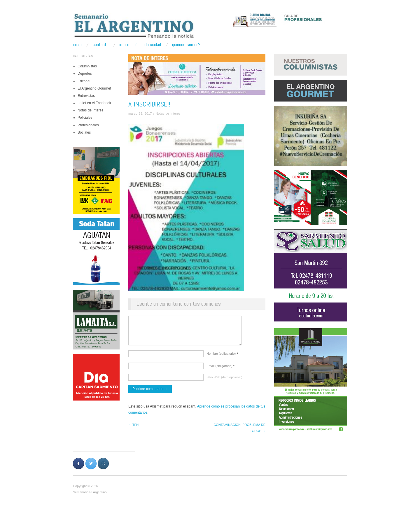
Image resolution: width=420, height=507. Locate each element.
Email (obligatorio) (220, 369)
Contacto (101, 45)
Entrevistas (86, 96)
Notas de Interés (90, 110)
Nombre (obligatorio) (222, 356)
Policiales (85, 118)
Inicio (77, 45)
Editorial (84, 81)
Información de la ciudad (140, 45)
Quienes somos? (186, 45)
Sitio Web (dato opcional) (224, 380)
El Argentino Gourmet (94, 88)
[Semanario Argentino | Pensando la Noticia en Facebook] (78, 466)
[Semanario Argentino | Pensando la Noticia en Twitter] (91, 466)
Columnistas (87, 66)
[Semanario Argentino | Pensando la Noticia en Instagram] (103, 466)
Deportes (85, 74)
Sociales (84, 132)
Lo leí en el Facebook (94, 103)
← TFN (133, 428)
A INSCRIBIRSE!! (149, 104)
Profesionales (88, 125)
